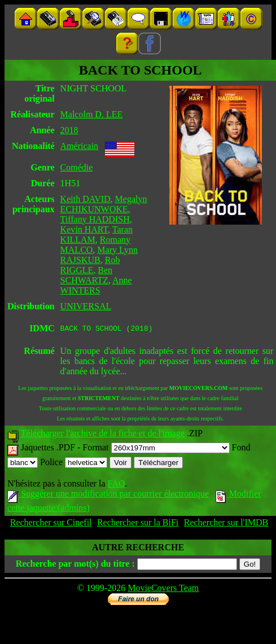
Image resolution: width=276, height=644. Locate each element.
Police (74, 464)
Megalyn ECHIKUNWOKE (104, 204)
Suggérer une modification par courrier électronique (108, 495)
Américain (80, 146)
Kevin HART (84, 229)
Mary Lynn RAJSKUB (99, 255)
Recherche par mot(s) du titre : (75, 565)
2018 (69, 130)
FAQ (116, 485)
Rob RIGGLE (90, 265)
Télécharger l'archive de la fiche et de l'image (103, 435)
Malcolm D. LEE (92, 114)
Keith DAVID (86, 199)
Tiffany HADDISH (95, 219)
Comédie (77, 167)
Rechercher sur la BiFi (138, 524)
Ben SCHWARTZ (86, 275)
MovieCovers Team (163, 590)
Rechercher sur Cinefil (51, 524)
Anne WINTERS (96, 285)
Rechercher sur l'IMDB (226, 524)
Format (156, 449)
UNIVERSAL (86, 306)
